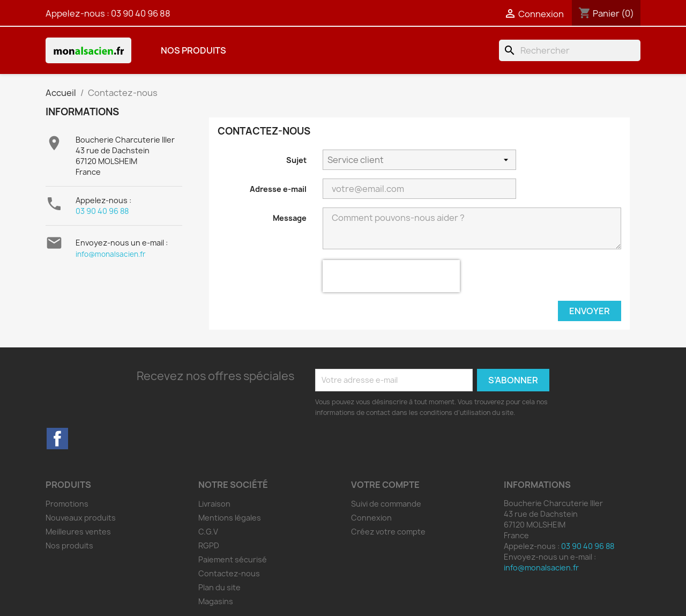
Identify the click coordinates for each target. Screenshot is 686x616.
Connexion (371, 518)
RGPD (209, 546)
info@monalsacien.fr (111, 254)
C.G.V (208, 532)
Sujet (296, 160)
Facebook (57, 439)
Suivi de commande (386, 504)
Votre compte (385, 485)
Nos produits (193, 50)
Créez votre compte (388, 532)
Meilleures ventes (78, 532)
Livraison (214, 504)
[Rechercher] (570, 50)
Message (290, 218)
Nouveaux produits (81, 518)
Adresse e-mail (278, 189)
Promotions (67, 504)
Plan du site (219, 587)
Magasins (216, 601)
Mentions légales (230, 518)
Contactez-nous (229, 573)
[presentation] (391, 276)
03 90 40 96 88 (141, 13)
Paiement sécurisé (233, 559)
